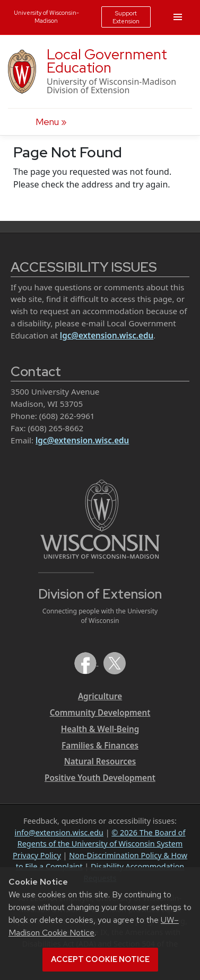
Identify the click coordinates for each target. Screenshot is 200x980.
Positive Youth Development (100, 778)
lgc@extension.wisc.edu (107, 335)
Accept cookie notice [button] (100, 959)
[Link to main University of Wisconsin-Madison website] (100, 518)
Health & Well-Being (100, 729)
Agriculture (100, 696)
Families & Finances (100, 745)
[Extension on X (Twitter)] (115, 662)
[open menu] (51, 122)
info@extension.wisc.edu (59, 832)
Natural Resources (100, 761)
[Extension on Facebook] (86, 662)
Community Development (100, 712)
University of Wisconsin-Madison (46, 16)
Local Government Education (107, 61)
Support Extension (126, 17)
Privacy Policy (37, 855)
